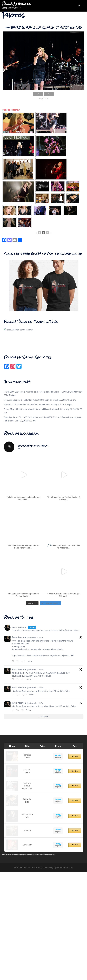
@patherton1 (32, 724)
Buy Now (75, 844)
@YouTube (46, 763)
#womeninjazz (18, 736)
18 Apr (41, 774)
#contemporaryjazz (34, 736)
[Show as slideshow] (11, 110)
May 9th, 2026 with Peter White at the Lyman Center (27, 491)
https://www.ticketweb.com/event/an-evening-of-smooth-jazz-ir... (41, 742)
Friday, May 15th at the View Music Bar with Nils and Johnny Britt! (33, 496)
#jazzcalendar (57, 736)
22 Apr (41, 756)
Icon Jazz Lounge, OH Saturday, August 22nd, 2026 (27, 487)
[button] (79, 6)
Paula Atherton (17, 4)
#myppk (47, 736)
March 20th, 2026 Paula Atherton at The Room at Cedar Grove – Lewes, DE (37, 479)
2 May (41, 724)
